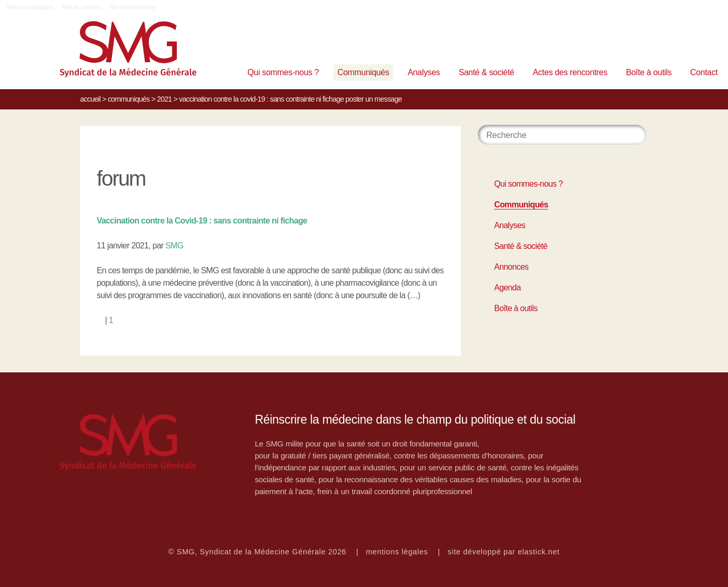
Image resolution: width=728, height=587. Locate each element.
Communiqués (363, 72)
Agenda (507, 288)
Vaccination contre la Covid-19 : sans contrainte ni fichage (202, 221)
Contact (704, 72)
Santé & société (486, 72)
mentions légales (397, 552)
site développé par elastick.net (503, 552)
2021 (164, 99)
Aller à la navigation (30, 7)
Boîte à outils (649, 72)
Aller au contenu (81, 7)
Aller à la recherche (132, 7)
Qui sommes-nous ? (283, 72)
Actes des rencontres (570, 72)
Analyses (424, 72)
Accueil (90, 99)
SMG (174, 246)
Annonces (511, 267)
